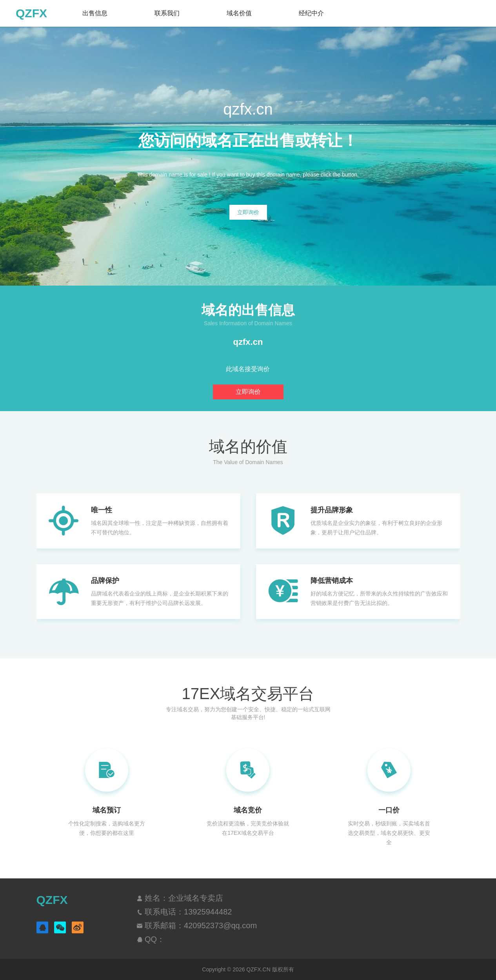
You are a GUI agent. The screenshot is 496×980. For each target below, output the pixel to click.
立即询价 (248, 212)
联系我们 (167, 13)
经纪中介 (311, 13)
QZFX (31, 13)
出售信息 (95, 13)
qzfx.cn (248, 342)
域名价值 (239, 13)
